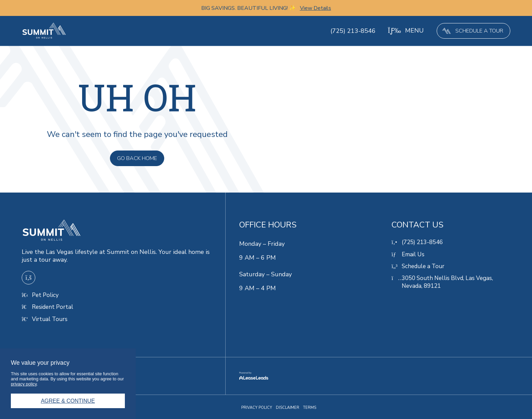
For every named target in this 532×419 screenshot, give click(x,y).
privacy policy (24, 384)
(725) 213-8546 (352, 31)
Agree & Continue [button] (68, 401)
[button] (405, 31)
